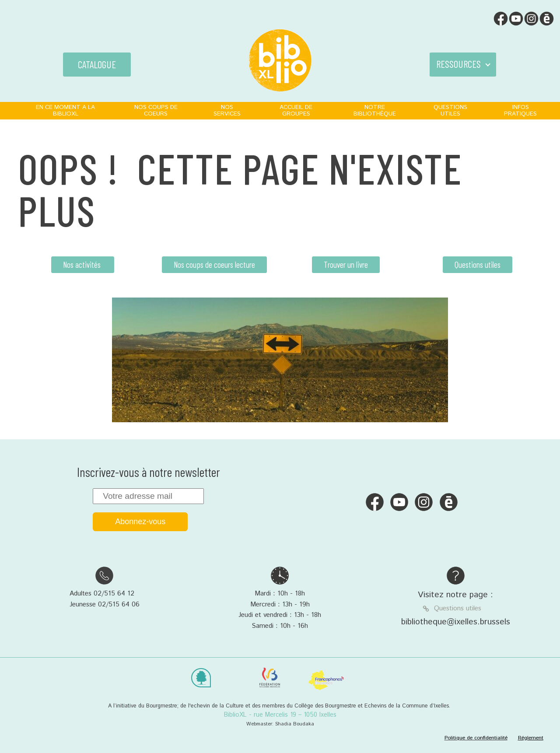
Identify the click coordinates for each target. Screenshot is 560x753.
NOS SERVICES (227, 110)
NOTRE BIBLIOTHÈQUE (375, 110)
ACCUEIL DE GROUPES (296, 110)
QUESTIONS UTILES (450, 110)
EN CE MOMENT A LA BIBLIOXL (65, 110)
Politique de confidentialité (476, 738)
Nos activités (83, 264)
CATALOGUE (97, 64)
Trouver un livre (346, 264)
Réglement (531, 738)
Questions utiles (478, 264)
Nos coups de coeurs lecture (214, 264)
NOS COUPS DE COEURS (156, 110)
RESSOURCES (458, 64)
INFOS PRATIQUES (520, 110)
